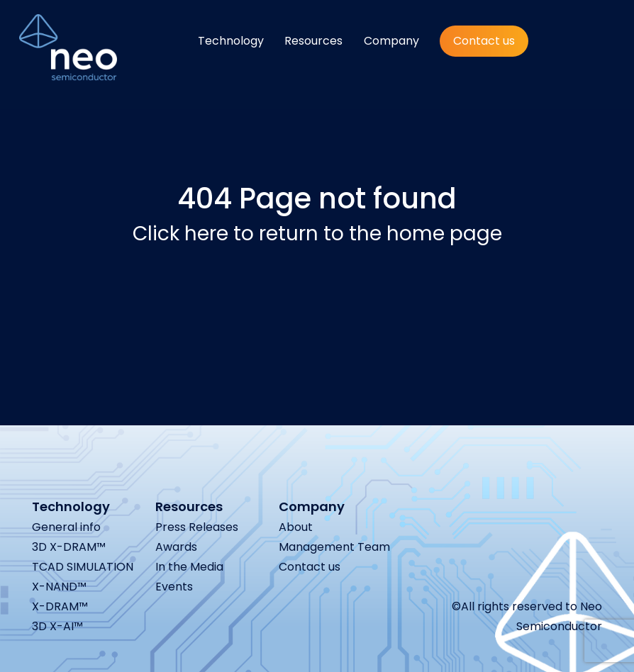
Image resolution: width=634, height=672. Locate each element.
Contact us (484, 41)
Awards (176, 547)
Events (174, 587)
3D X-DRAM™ (69, 547)
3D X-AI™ (57, 626)
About (296, 527)
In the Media (189, 567)
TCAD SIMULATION (83, 567)
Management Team (334, 547)
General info (66, 527)
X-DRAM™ (60, 606)
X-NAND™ (59, 587)
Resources (313, 41)
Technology (231, 41)
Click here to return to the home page (317, 234)
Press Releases (197, 527)
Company (391, 41)
